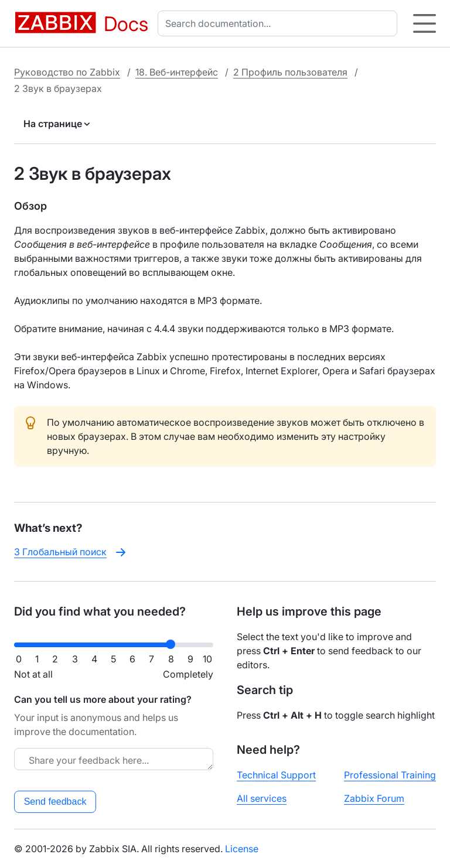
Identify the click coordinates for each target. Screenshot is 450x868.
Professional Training (390, 775)
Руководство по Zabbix (67, 72)
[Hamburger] (425, 23)
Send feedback (55, 802)
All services (262, 798)
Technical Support (276, 775)
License (242, 849)
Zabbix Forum (374, 798)
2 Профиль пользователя (290, 72)
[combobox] (280, 23)
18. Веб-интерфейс (177, 72)
